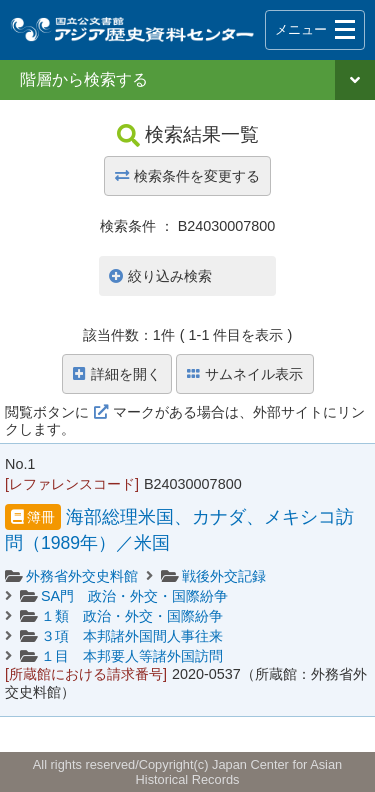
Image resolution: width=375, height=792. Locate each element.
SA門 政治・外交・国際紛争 (134, 596)
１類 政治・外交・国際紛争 (132, 616)
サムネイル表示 (245, 374)
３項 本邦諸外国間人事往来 (132, 636)
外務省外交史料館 (82, 576)
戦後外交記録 (224, 576)
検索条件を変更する (187, 176)
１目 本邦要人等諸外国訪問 (132, 656)
